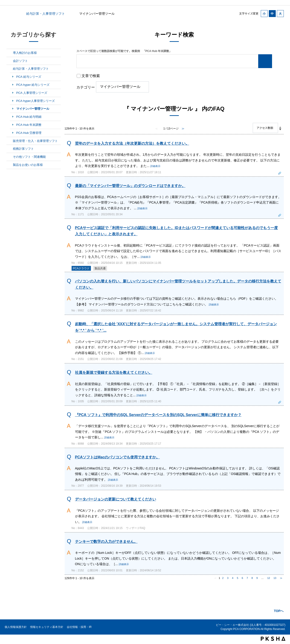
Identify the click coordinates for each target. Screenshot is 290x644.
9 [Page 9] (257, 578)
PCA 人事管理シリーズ (32, 93)
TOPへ (279, 611)
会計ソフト (20, 61)
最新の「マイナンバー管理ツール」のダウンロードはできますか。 (130, 186)
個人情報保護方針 (16, 627)
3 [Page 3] (228, 578)
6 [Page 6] (242, 578)
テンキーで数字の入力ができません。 (106, 542)
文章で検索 (91, 76)
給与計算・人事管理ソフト (46, 14)
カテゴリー (86, 87)
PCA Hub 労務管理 (29, 133)
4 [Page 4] (233, 578)
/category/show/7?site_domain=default (10, 69)
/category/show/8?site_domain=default (10, 141)
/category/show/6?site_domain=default (10, 61)
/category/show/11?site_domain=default (10, 165)
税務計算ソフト (23, 149)
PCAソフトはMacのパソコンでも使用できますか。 (117, 457)
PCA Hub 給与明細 (29, 117)
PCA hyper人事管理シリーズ (36, 101)
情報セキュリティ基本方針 (47, 627)
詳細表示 (155, 166)
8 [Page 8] (252, 578)
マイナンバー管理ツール (33, 109)
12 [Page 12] (269, 578)
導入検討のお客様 (25, 53)
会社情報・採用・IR (79, 627)
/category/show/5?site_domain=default (10, 53)
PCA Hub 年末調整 (29, 125)
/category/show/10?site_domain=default (10, 157)
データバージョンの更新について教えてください (116, 499)
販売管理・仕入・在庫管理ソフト (35, 141)
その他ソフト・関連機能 (29, 157)
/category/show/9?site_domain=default (10, 149)
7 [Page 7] (247, 578)
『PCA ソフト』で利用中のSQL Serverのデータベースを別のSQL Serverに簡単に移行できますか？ (158, 415)
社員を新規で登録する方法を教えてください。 (114, 372)
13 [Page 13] (275, 578)
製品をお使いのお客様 (28, 165)
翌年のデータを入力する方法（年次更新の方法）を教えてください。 (132, 143)
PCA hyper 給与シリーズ (33, 85)
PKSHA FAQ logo (273, 639)
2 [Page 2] (223, 578)
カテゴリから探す (9, 14)
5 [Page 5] (238, 578)
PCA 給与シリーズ (29, 77)
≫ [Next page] (281, 578)
